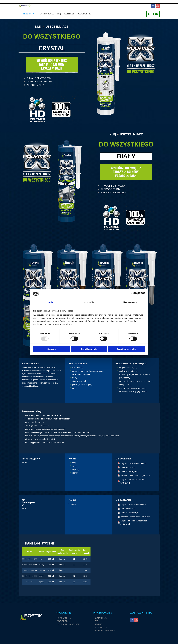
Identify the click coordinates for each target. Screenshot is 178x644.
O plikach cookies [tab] (128, 302)
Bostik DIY (153, 15)
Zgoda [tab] (50, 302)
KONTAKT (69, 15)
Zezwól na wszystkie (127, 349)
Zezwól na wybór (89, 349)
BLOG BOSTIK (84, 15)
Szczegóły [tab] (89, 302)
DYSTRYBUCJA (47, 15)
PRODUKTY (28, 15)
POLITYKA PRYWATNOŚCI (106, 631)
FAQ (59, 15)
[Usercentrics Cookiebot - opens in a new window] (133, 294)
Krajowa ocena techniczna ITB (133, 463)
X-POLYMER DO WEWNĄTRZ (69, 624)
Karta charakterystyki (129, 471)
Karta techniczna (127, 467)
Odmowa (51, 349)
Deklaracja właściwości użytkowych (135, 475)
